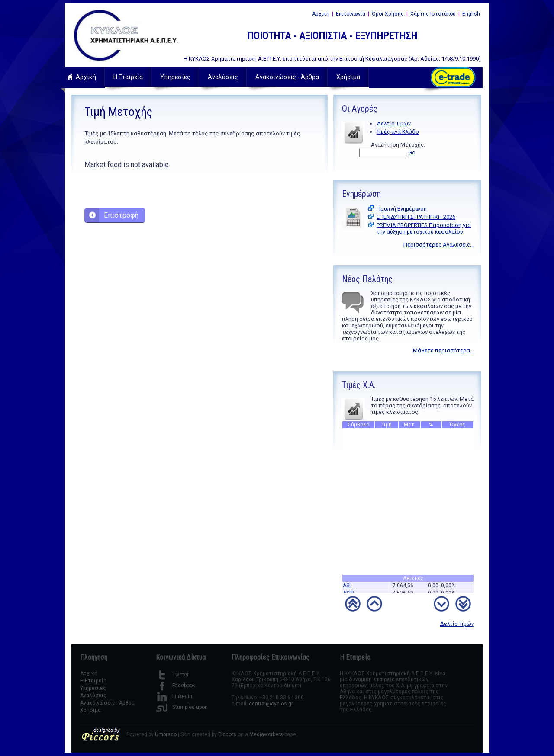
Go (412, 152)
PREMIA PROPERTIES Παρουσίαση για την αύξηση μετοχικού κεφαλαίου (424, 228)
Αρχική (321, 14)
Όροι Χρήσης (388, 14)
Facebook (176, 686)
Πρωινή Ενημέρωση (402, 209)
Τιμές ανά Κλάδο (398, 132)
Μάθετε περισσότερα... (443, 351)
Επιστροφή (121, 215)
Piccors (227, 734)
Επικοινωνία (351, 14)
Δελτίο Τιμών (394, 123)
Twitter (172, 675)
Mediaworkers (266, 734)
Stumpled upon (182, 707)
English (471, 14)
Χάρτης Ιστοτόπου (433, 14)
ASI (347, 587)
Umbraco (166, 734)
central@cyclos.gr (271, 704)
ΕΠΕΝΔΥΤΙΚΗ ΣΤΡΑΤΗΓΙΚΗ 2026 (416, 217)
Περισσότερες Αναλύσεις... (439, 245)
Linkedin (174, 696)
